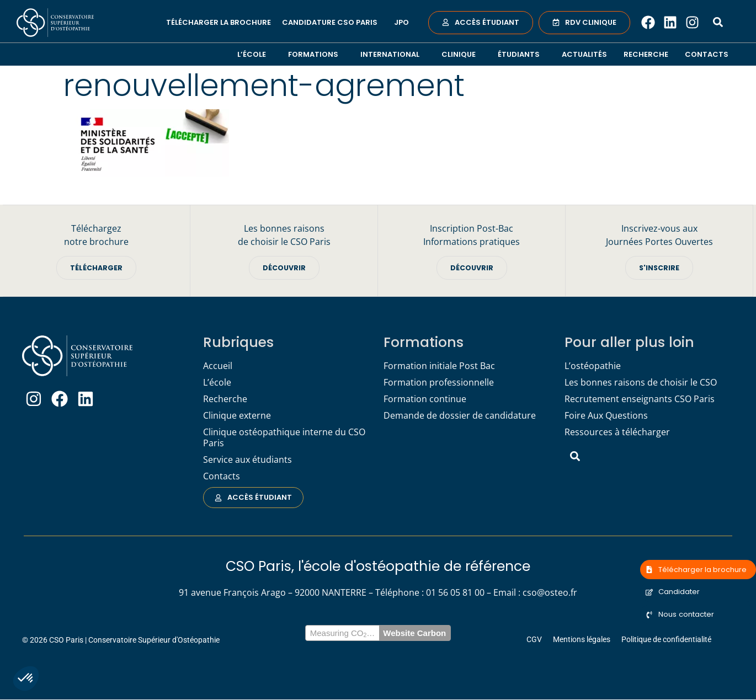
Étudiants (521, 54)
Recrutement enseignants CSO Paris (640, 399)
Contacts (707, 54)
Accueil (218, 366)
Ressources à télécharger (617, 432)
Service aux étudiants (247, 460)
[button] (26, 678)
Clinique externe (237, 416)
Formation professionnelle (439, 383)
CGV (534, 640)
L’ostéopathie (593, 366)
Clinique (461, 54)
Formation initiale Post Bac (439, 366)
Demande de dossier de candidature (460, 416)
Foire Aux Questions (606, 416)
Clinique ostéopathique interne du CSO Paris (284, 438)
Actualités (584, 54)
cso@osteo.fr (550, 593)
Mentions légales (582, 640)
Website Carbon (414, 634)
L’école (254, 54)
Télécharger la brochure (219, 22)
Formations (316, 54)
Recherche (646, 54)
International (393, 54)
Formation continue (425, 399)
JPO (401, 22)
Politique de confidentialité (666, 640)
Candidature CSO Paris (332, 23)
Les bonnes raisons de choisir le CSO (641, 383)
